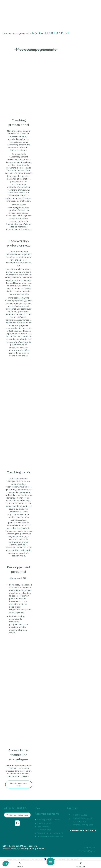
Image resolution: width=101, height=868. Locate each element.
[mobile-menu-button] (50, 861)
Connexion (93, 859)
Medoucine (78, 859)
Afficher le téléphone (83, 825)
